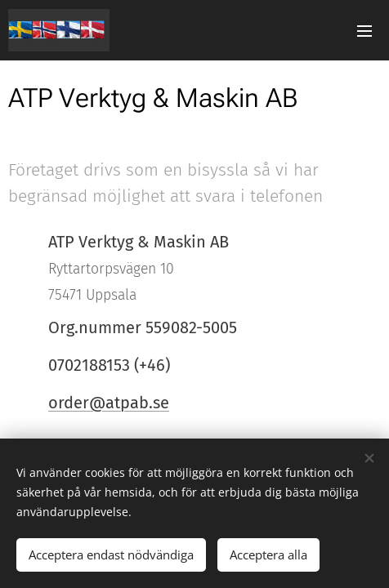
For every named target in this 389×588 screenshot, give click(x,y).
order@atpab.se (109, 403)
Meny (364, 31)
